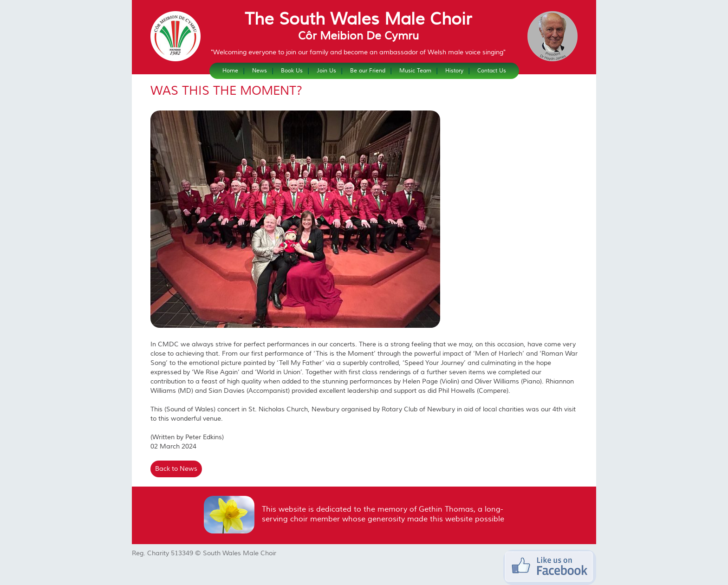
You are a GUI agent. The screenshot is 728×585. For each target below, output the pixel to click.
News (260, 71)
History (454, 71)
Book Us (292, 71)
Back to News (176, 469)
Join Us (326, 71)
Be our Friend (368, 71)
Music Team (415, 71)
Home (230, 71)
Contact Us (492, 71)
